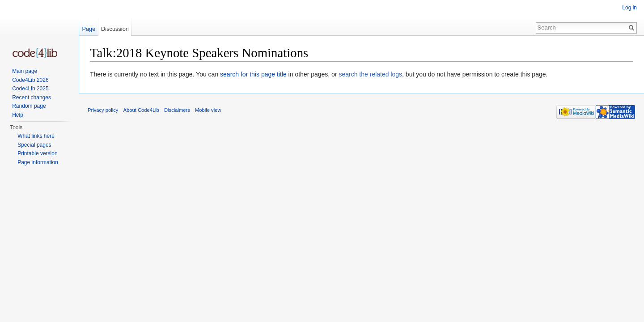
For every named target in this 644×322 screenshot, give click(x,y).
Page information (38, 162)
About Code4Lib (141, 110)
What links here (36, 136)
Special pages (34, 145)
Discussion (115, 29)
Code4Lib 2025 (30, 89)
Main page (25, 71)
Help (18, 115)
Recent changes (32, 97)
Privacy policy (103, 110)
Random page (29, 106)
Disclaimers (177, 110)
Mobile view (208, 110)
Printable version (37, 153)
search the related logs (370, 74)
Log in (629, 8)
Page (89, 29)
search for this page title (253, 74)
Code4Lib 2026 (30, 80)
